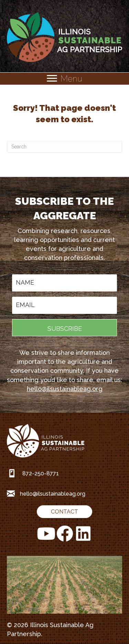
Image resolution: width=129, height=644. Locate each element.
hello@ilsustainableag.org (65, 389)
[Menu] (64, 79)
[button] (64, 328)
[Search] (64, 147)
